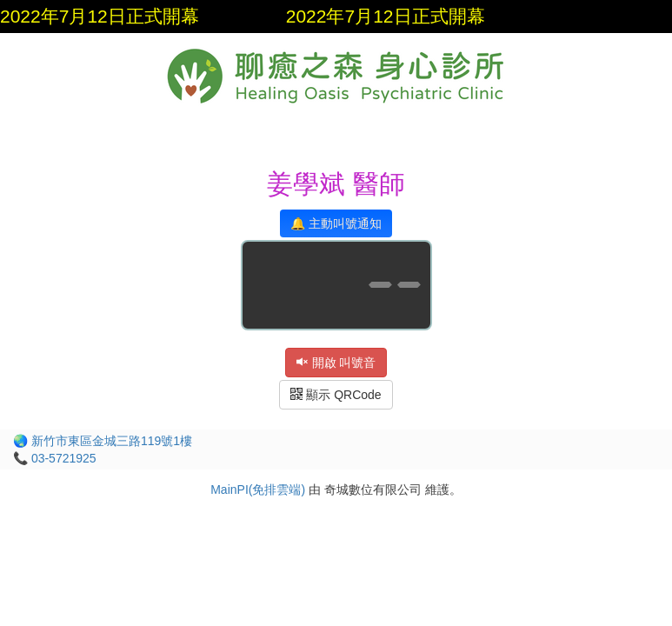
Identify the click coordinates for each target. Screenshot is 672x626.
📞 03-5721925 (55, 458)
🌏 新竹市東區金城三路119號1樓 (103, 441)
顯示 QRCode (336, 395)
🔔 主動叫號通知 (336, 223)
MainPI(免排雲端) (258, 489)
